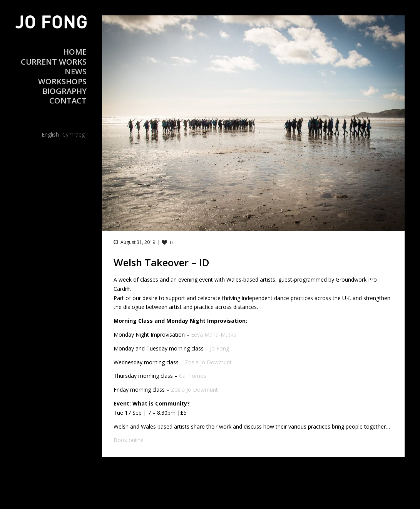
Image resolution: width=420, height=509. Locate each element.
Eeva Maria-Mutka (214, 335)
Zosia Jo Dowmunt (208, 362)
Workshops (62, 81)
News (76, 71)
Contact (68, 101)
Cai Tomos (193, 376)
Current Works (54, 62)
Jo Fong (219, 348)
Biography (64, 91)
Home (75, 52)
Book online (129, 440)
